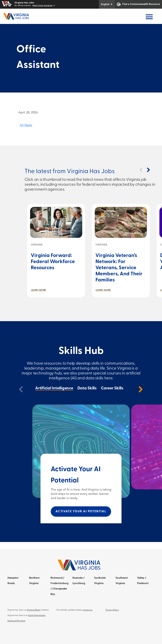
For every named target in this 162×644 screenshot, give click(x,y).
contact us (87, 610)
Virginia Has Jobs (24, 3)
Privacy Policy (112, 610)
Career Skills (112, 388)
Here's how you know (42, 5)
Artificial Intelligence (54, 388)
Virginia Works (34, 610)
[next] (140, 389)
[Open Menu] (149, 17)
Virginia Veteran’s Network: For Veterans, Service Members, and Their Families (119, 268)
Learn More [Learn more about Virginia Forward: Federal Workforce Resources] (38, 290)
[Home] (16, 16)
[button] (141, 170)
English (107, 4)
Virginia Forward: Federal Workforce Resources (53, 262)
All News (26, 125)
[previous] (21, 389)
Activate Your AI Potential (81, 512)
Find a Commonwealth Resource (138, 4)
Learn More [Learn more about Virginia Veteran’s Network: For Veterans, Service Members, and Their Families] (103, 290)
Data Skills (87, 388)
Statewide (37, 245)
